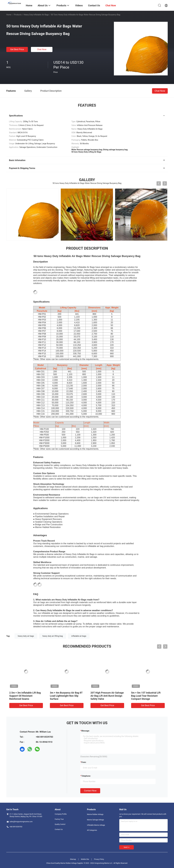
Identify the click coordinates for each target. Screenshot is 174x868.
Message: (85, 731)
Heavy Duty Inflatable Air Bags (36, 15)
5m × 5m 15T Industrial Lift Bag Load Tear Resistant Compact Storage (146, 696)
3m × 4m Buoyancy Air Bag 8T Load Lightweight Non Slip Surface (66, 696)
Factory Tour (59, 819)
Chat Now (42, 49)
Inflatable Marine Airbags (96, 825)
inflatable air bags (79, 636)
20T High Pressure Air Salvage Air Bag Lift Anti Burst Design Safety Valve (107, 696)
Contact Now (90, 791)
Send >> (127, 847)
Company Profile (61, 814)
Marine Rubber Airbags (95, 814)
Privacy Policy (99, 859)
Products (18, 15)
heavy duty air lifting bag (53, 636)
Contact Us (59, 829)
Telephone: (86, 776)
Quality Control (60, 824)
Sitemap (73, 859)
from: (84, 762)
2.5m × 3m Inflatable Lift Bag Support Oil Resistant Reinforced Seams (25, 696)
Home (9, 15)
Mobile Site (85, 859)
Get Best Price (17, 49)
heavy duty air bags (26, 636)
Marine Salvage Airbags (95, 820)
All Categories (92, 830)
